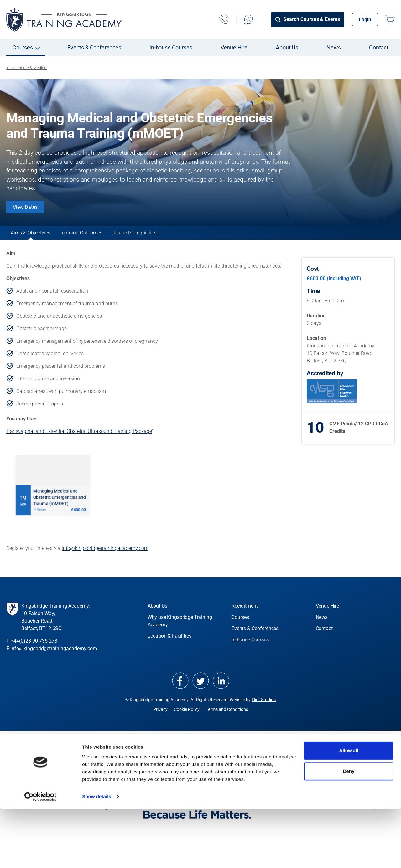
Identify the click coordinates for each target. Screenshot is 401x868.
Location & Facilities (169, 645)
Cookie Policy (187, 718)
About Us (287, 47)
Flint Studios (264, 708)
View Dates (25, 207)
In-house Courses (171, 47)
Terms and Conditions (227, 718)
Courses (23, 47)
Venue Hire (234, 47)
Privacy (160, 718)
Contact (379, 47)
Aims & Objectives (44, 237)
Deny (349, 830)
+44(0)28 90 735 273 (34, 650)
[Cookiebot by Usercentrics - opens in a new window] (41, 856)
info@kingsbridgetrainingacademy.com (105, 557)
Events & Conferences (94, 47)
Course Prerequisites (199, 237)
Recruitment (245, 615)
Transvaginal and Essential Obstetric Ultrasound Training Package (79, 440)
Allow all (349, 810)
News (333, 47)
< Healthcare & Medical (27, 68)
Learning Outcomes (120, 237)
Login (365, 20)
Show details (97, 856)
